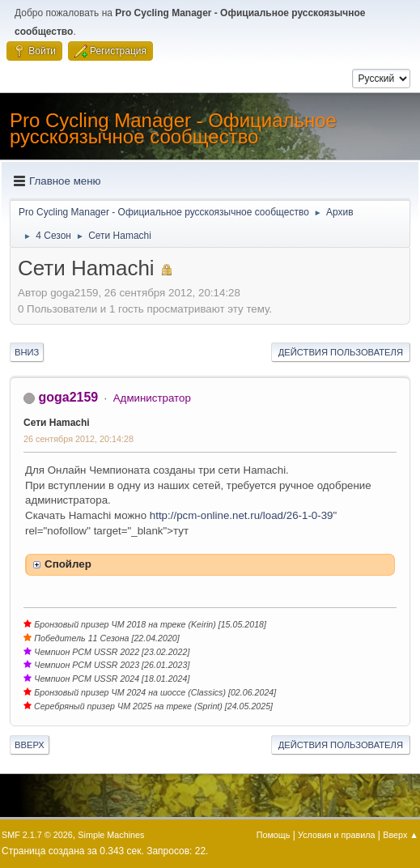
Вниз (27, 352)
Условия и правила (336, 835)
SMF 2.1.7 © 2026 (37, 835)
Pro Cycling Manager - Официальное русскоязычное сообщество (173, 128)
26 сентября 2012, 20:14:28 (78, 439)
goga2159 (68, 397)
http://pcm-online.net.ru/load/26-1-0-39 (242, 515)
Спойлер (68, 564)
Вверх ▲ (401, 835)
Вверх (30, 745)
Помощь (274, 835)
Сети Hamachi (57, 423)
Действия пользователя (341, 352)
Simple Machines (111, 835)
